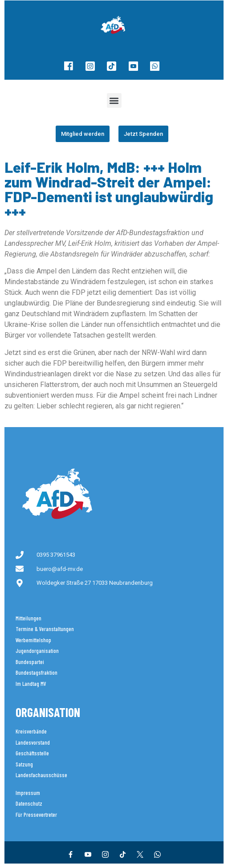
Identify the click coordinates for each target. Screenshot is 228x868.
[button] (114, 100)
